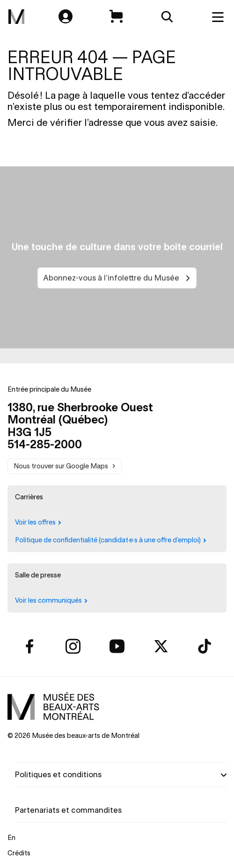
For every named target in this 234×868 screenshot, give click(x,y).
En (11, 838)
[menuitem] (16, 17)
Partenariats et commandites (68, 810)
